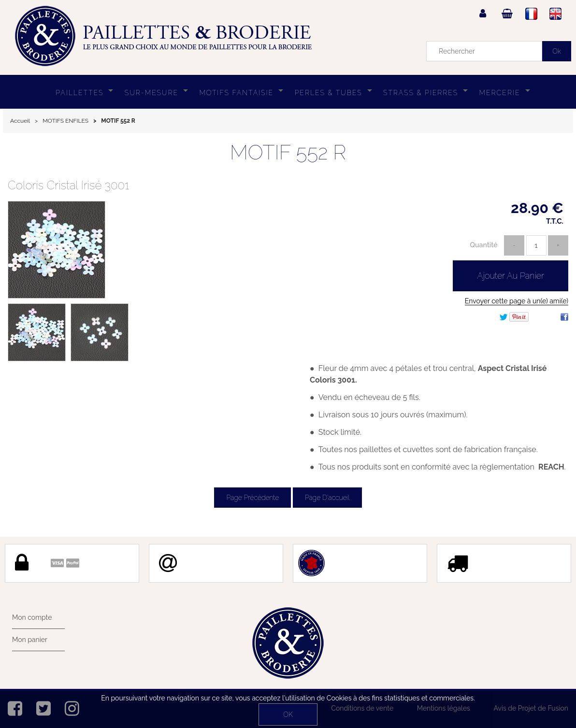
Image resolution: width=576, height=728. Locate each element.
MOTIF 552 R (288, 152)
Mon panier (30, 640)
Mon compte (32, 617)
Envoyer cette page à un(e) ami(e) (517, 301)
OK (288, 714)
